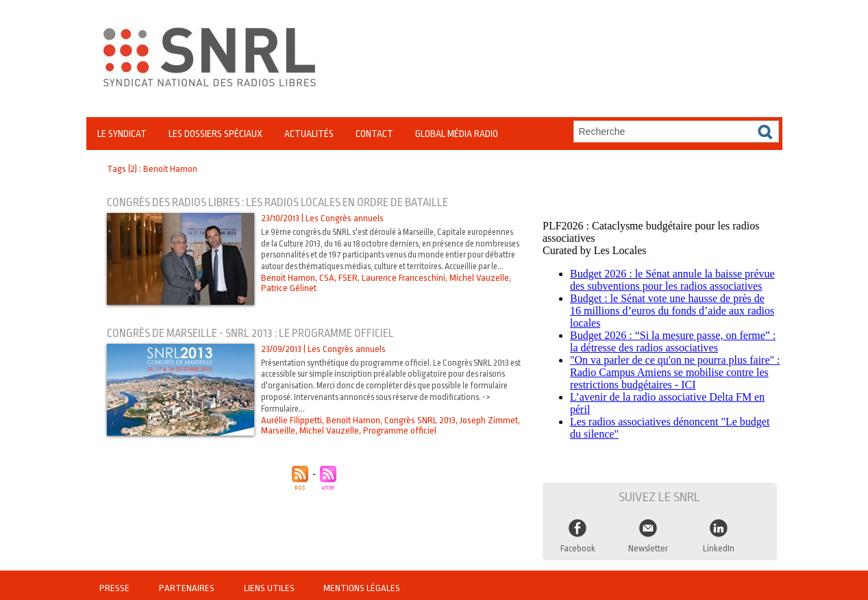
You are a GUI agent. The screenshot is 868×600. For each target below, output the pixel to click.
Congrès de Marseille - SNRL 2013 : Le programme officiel (255, 333)
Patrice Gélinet (288, 300)
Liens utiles (268, 583)
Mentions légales (358, 583)
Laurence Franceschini (401, 289)
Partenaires (186, 583)
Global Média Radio (457, 134)
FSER (347, 289)
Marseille (278, 430)
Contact (374, 134)
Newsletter (648, 544)
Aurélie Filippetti (291, 420)
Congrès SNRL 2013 (419, 420)
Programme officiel (399, 430)
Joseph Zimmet (487, 420)
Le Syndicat (122, 134)
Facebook (578, 544)
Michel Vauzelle (475, 289)
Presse (115, 583)
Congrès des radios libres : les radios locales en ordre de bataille (284, 202)
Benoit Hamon (288, 289)
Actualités (309, 134)
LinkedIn (719, 544)
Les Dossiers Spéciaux (215, 134)
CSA (326, 289)
